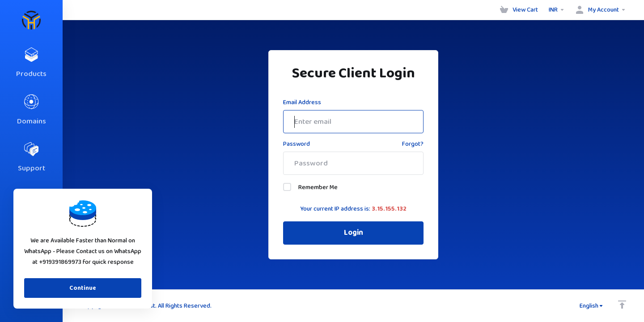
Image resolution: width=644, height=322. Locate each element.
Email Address (302, 102)
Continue (83, 288)
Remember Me (310, 187)
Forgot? (413, 144)
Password (297, 144)
